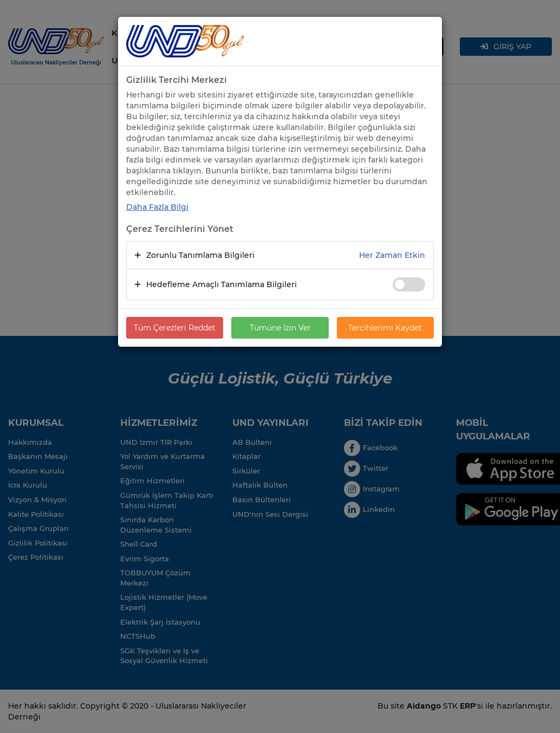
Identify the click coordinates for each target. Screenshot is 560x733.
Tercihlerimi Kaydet (385, 328)
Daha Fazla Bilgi (157, 207)
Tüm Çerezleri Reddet (175, 328)
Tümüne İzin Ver (280, 328)
